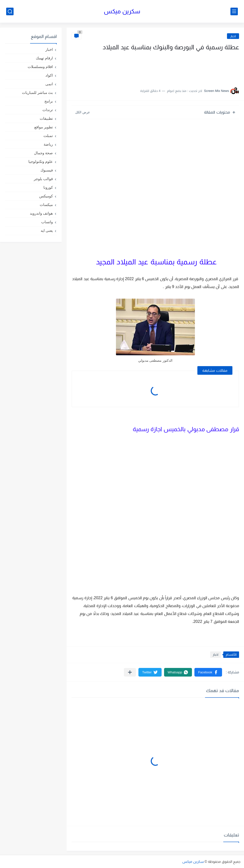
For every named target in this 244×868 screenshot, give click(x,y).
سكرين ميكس (122, 11)
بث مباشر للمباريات (37, 93)
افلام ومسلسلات (40, 67)
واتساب (47, 222)
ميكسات (46, 205)
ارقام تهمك (44, 58)
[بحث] (10, 11)
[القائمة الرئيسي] (234, 11)
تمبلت (48, 136)
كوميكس (46, 196)
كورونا (48, 187)
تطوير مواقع (44, 127)
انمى (49, 84)
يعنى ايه (47, 230)
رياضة (48, 144)
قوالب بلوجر (43, 179)
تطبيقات (46, 118)
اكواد (49, 75)
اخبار (233, 36)
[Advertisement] (190, 67)
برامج (49, 101)
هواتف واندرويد (41, 213)
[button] (208, 672)
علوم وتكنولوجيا (41, 162)
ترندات (48, 110)
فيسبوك (47, 170)
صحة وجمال (43, 153)
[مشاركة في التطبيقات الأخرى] (130, 672)
